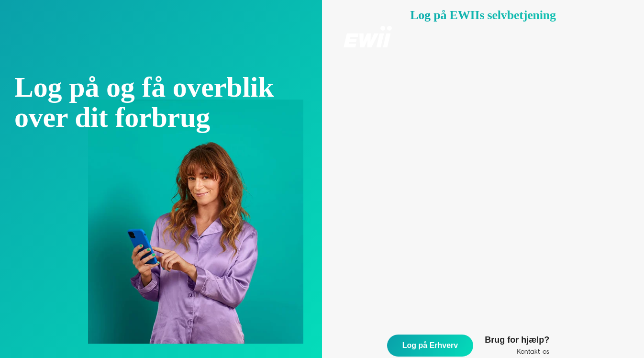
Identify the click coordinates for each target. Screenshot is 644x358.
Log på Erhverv (430, 345)
